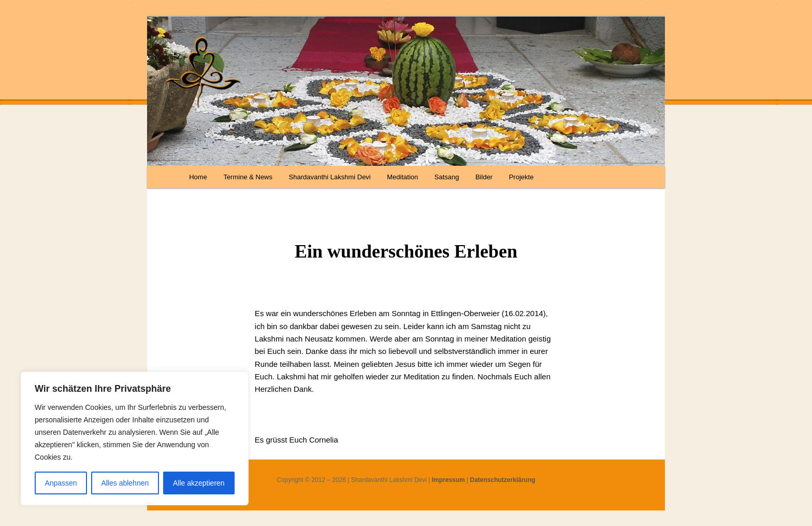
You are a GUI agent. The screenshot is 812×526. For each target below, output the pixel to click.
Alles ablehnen (125, 483)
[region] (135, 438)
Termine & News (248, 177)
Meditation (402, 177)
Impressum (448, 480)
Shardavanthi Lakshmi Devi (330, 177)
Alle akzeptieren (199, 483)
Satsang (447, 177)
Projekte (521, 177)
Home (198, 177)
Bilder (484, 177)
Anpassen (61, 483)
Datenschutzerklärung (503, 480)
